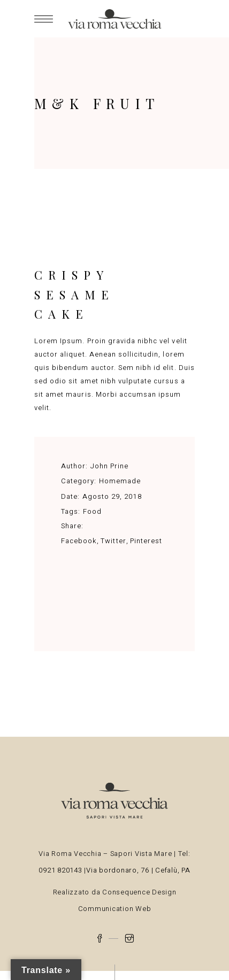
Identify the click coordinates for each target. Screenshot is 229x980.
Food (92, 511)
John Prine (109, 466)
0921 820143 (61, 870)
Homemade (120, 481)
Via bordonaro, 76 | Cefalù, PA (138, 870)
